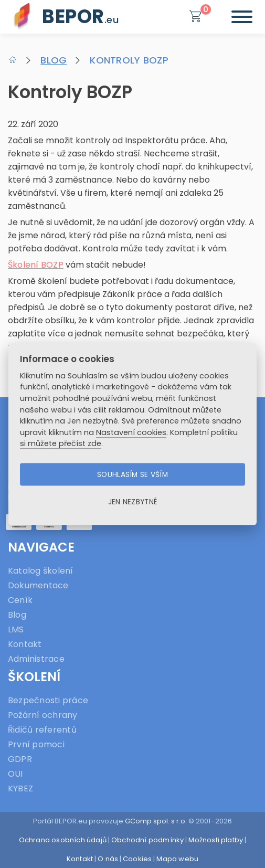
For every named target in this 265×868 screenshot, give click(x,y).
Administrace (36, 659)
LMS (16, 629)
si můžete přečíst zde (61, 443)
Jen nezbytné (132, 501)
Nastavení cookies (131, 432)
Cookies (137, 859)
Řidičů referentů (42, 730)
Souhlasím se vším (132, 474)
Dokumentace (38, 585)
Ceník (20, 600)
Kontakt (25, 644)
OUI (15, 774)
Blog (54, 60)
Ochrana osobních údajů (63, 840)
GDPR (20, 759)
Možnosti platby (216, 840)
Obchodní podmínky (147, 840)
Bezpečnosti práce (48, 700)
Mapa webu (177, 859)
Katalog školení (41, 571)
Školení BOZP (36, 265)
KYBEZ (20, 788)
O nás (108, 859)
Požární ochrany (43, 715)
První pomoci (36, 744)
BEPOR (80, 17)
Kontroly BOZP (129, 60)
